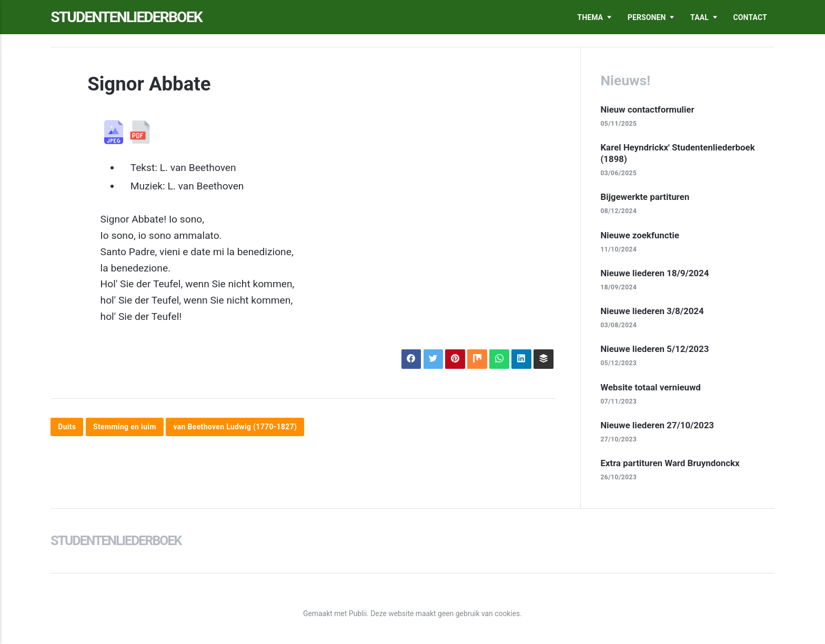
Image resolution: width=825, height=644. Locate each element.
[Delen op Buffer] (543, 359)
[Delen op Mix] (477, 359)
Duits (67, 427)
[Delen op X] (433, 359)
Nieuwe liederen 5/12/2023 (655, 349)
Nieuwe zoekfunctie (640, 235)
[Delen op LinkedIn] (521, 359)
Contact (750, 17)
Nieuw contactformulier (647, 109)
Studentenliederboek (126, 17)
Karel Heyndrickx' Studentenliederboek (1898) (678, 153)
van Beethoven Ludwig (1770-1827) (235, 427)
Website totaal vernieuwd (651, 387)
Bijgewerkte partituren (645, 197)
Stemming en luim (125, 427)
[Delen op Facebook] (411, 359)
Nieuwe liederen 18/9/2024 (655, 273)
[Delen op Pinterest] (455, 359)
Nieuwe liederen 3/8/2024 (652, 311)
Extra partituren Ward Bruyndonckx (670, 463)
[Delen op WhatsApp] (499, 359)
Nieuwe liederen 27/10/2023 (657, 425)
